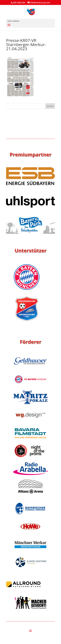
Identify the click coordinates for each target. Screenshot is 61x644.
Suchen (50, 106)
